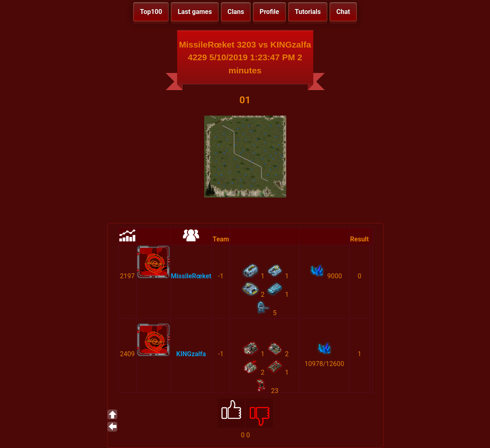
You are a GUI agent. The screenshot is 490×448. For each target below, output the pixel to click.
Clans (236, 12)
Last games (195, 12)
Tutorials (308, 12)
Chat (343, 12)
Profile (269, 12)
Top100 (151, 12)
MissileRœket (191, 276)
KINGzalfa (191, 354)
